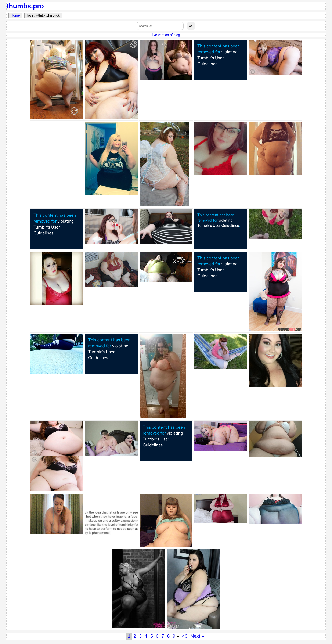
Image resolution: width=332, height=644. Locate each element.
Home (15, 15)
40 (185, 636)
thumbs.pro (25, 6)
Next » (197, 636)
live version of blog (166, 35)
